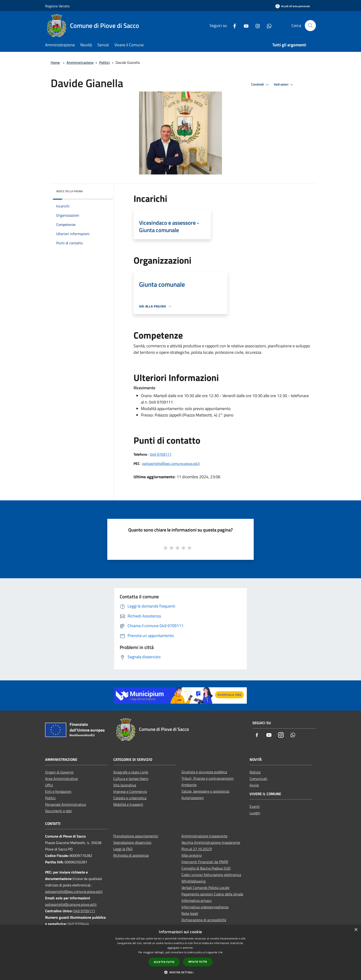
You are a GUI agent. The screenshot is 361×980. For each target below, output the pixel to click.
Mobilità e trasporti (128, 804)
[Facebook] (233, 25)
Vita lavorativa (125, 785)
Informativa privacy (197, 900)
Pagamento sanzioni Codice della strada (212, 894)
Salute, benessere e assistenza (205, 791)
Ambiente (189, 785)
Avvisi (254, 785)
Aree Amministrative (61, 779)
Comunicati (258, 779)
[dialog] (180, 952)
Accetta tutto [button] (164, 962)
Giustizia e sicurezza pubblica (204, 772)
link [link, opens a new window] (220, 952)
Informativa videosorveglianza (205, 907)
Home (55, 62)
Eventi (255, 806)
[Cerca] (310, 26)
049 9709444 (78, 924)
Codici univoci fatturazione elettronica (211, 875)
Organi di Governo (59, 772)
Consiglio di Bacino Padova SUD (206, 868)
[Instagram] (256, 25)
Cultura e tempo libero (131, 779)
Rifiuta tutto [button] (198, 962)
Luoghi (255, 813)
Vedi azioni (284, 85)
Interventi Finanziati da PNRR (205, 862)
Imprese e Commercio (130, 791)
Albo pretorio (192, 855)
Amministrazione (80, 62)
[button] (180, 972)
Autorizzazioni (193, 798)
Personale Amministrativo (66, 804)
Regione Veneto (57, 6)
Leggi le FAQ (123, 849)
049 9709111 (161, 454)
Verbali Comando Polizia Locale (205, 888)
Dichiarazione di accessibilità (204, 920)
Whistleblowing (194, 881)
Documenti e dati (58, 811)
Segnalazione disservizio (132, 842)
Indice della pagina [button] (69, 191)
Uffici (49, 785)
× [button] (356, 930)
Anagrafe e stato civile (131, 772)
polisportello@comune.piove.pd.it (71, 904)
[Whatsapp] (267, 25)
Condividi (261, 85)
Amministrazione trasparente (204, 836)
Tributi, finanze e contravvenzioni (208, 778)
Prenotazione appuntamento (136, 836)
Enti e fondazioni (58, 791)
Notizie (255, 772)
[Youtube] (244, 25)
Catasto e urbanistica (130, 798)
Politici (105, 62)
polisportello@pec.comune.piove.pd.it (171, 463)
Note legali (190, 913)
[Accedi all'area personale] (293, 6)
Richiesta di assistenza (131, 855)
